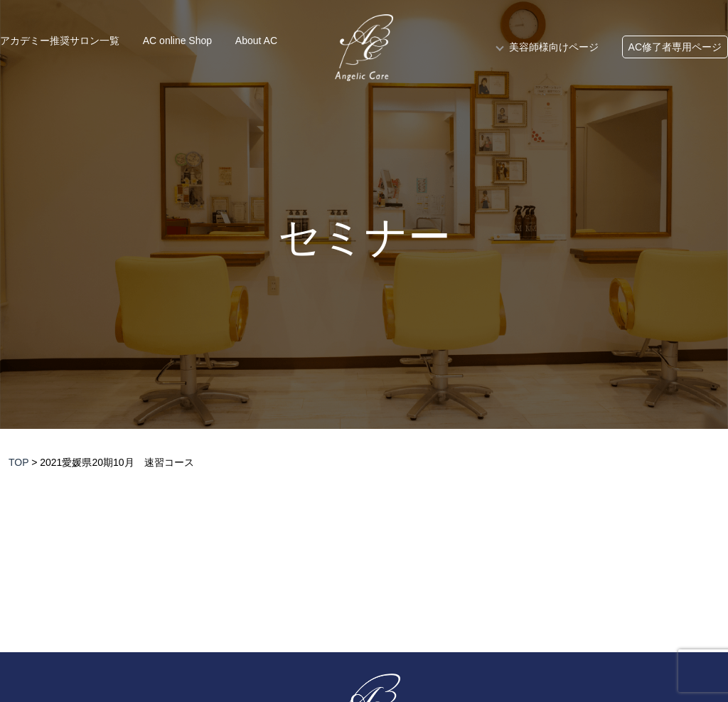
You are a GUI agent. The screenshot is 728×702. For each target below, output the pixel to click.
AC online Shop (177, 41)
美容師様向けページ (554, 47)
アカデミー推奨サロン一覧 (60, 41)
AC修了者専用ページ (675, 47)
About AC (256, 41)
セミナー (364, 238)
